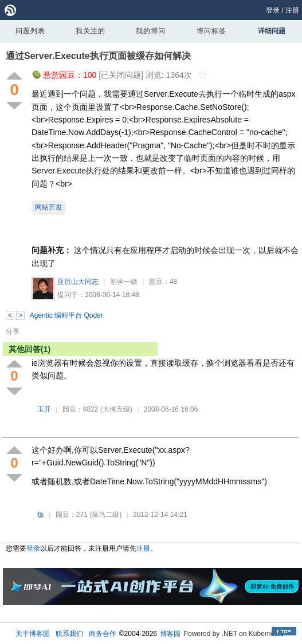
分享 (13, 331)
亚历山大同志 (78, 282)
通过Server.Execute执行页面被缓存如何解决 (98, 56)
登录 (273, 10)
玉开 (44, 409)
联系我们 (69, 634)
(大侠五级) (116, 409)
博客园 (170, 634)
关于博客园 (33, 634)
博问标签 (211, 31)
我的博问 (151, 31)
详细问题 (272, 31)
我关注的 (91, 31)
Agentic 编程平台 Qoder (66, 315)
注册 (292, 10)
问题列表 (30, 31)
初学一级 (124, 282)
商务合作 (103, 634)
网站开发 (49, 207)
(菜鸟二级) (105, 515)
